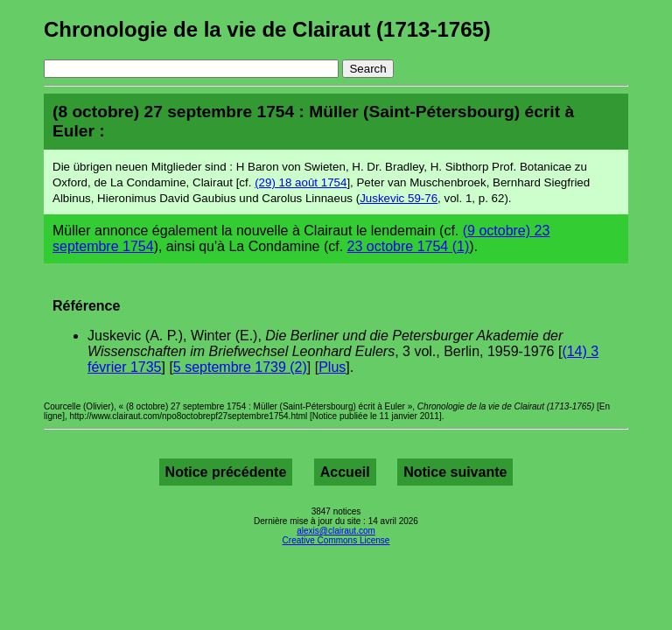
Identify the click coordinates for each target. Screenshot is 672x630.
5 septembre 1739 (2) (240, 367)
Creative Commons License (336, 540)
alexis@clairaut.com (336, 531)
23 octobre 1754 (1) (409, 246)
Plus (332, 367)
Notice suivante (455, 472)
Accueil (345, 472)
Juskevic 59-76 (399, 198)
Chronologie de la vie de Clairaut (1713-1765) (267, 29)
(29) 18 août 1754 (301, 182)
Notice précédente (226, 472)
